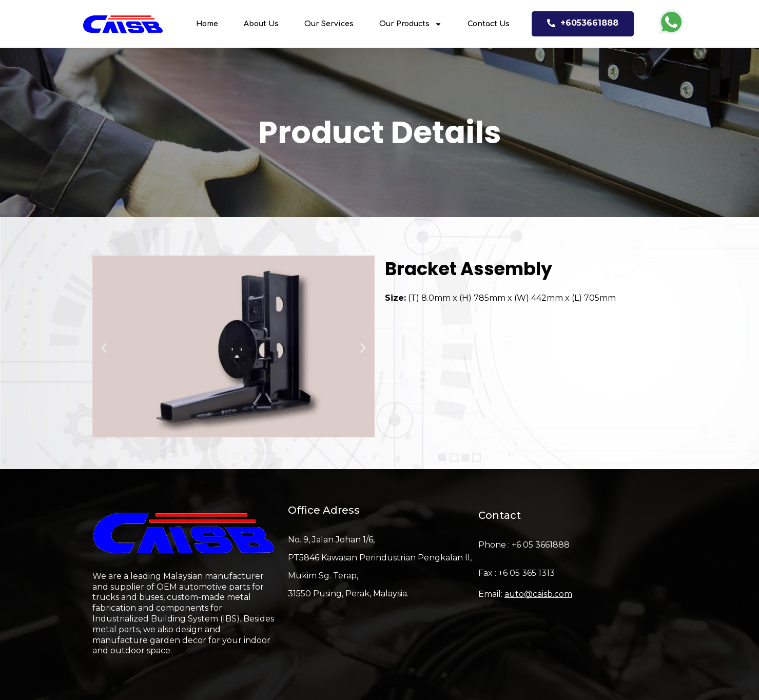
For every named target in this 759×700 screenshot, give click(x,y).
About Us (261, 24)
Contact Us (489, 24)
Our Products (411, 24)
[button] (104, 348)
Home (207, 24)
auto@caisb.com (538, 594)
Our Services (329, 24)
